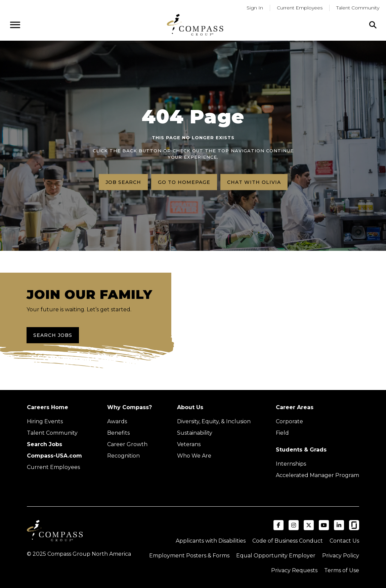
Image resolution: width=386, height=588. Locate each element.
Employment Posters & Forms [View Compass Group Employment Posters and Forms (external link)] (189, 556)
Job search (123, 182)
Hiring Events (45, 421)
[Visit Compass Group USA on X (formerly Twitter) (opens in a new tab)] (309, 525)
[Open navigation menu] (15, 25)
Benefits (118, 433)
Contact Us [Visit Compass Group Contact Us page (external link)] (344, 541)
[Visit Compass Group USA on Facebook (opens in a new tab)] (278, 525)
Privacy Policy (341, 556)
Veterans (189, 444)
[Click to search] (373, 25)
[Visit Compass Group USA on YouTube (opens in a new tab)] (324, 525)
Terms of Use (342, 570)
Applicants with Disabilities (211, 541)
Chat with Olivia (254, 182)
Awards (117, 421)
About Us (190, 407)
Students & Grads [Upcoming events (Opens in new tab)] (301, 450)
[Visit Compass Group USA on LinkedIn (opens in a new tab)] (339, 525)
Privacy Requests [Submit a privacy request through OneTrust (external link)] (294, 570)
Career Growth (127, 444)
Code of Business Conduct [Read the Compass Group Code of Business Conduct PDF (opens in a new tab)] (288, 541)
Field (282, 433)
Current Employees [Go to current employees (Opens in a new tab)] (300, 8)
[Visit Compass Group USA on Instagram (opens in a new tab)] (294, 525)
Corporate (289, 421)
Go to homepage (184, 182)
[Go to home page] (195, 25)
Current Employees (53, 467)
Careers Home (48, 407)
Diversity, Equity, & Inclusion (214, 421)
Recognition (123, 456)
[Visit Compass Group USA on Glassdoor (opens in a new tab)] (354, 525)
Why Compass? (130, 407)
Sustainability (195, 433)
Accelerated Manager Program (317, 475)
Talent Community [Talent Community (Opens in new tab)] (52, 433)
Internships (291, 464)
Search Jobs (53, 335)
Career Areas (295, 407)
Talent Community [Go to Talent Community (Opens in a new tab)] (358, 8)
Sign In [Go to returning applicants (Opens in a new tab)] (255, 8)
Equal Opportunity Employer (276, 556)
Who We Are (194, 456)
